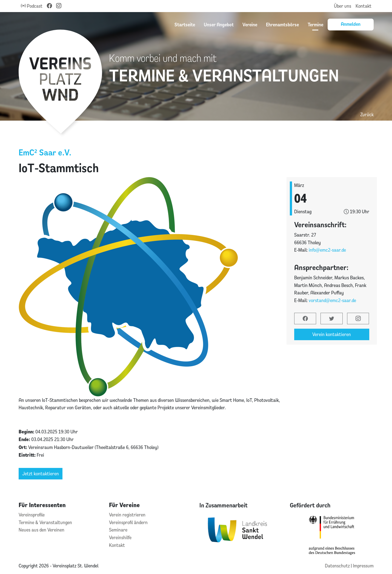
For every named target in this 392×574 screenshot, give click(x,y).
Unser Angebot (219, 24)
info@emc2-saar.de (327, 250)
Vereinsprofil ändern (128, 522)
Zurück (367, 114)
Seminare (118, 530)
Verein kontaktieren (332, 334)
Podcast (32, 6)
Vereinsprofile (32, 515)
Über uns (343, 6)
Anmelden (351, 24)
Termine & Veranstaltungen (45, 522)
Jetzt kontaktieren (41, 474)
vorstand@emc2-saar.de (332, 300)
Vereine (250, 24)
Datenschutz (338, 566)
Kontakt (364, 6)
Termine (315, 24)
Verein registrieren (127, 515)
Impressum (363, 566)
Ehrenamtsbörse (282, 24)
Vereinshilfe (120, 537)
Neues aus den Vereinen (42, 530)
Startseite (185, 24)
